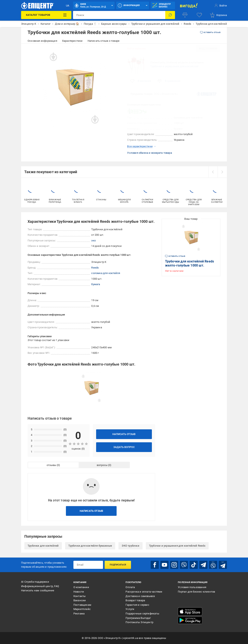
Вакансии (80, 600)
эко (93, 240)
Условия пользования (192, 587)
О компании (81, 587)
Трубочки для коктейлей (43, 546)
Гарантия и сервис (137, 605)
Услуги (130, 609)
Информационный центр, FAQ (40, 586)
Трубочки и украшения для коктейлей (174, 66)
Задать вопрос (124, 447)
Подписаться (118, 565)
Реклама (79, 614)
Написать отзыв (124, 434)
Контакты (80, 596)
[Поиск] (170, 15)
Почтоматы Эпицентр (139, 622)
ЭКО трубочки (130, 546)
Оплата (130, 587)
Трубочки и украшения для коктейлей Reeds (177, 546)
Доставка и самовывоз (140, 596)
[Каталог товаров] (46, 15)
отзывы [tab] (51, 465)
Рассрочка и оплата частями (144, 592)
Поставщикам (82, 605)
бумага (96, 284)
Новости (79, 592)
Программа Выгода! (138, 618)
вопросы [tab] (102, 465)
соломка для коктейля (106, 273)
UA (68, 6)
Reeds (95, 268)
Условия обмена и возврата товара (149, 153)
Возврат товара (135, 600)
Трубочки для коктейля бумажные (90, 546)
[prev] (213, 172)
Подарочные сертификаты (142, 614)
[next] (222, 172)
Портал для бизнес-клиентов (196, 592)
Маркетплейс (82, 609)
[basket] (218, 15)
